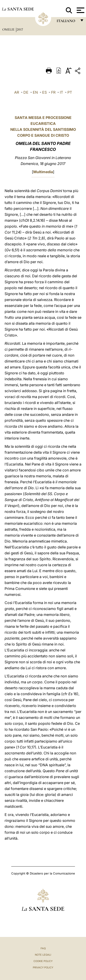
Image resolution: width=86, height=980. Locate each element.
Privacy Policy (43, 967)
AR (17, 92)
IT (61, 92)
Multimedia (43, 172)
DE (26, 92)
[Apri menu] (80, 10)
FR (53, 92)
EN (35, 92)
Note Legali (43, 955)
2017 (20, 29)
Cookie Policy (43, 961)
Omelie (9, 29)
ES (44, 92)
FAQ (43, 948)
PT (70, 92)
